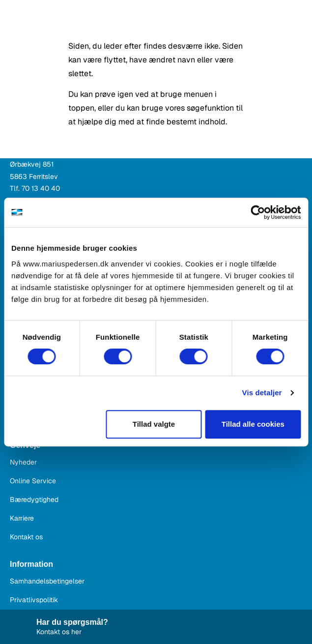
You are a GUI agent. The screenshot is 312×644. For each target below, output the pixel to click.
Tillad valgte (154, 424)
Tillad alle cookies (253, 424)
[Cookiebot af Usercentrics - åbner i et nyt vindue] (258, 212)
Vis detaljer (262, 393)
